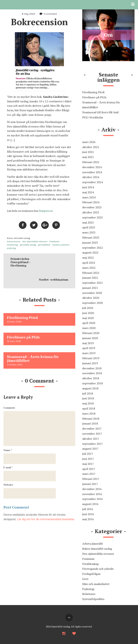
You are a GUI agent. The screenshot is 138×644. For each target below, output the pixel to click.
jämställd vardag (28, 245)
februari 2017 (91, 479)
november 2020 (92, 293)
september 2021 (93, 283)
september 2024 (93, 182)
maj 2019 (88, 343)
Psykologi (88, 589)
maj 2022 (88, 258)
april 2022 (89, 263)
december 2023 (92, 207)
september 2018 (93, 383)
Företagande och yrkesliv (98, 569)
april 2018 (89, 408)
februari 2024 (91, 202)
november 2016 (92, 494)
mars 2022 (89, 268)
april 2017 (89, 469)
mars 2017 (89, 474)
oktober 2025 (91, 147)
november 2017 (92, 434)
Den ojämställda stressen (98, 554)
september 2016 (93, 499)
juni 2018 (88, 398)
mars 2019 (89, 353)
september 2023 (93, 217)
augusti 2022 (90, 253)
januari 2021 (90, 288)
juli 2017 (88, 454)
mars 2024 (89, 197)
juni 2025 (88, 152)
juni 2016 (88, 514)
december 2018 (92, 368)
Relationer (89, 594)
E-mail (8, 467)
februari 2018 (91, 419)
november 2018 (92, 373)
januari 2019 (90, 363)
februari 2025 (91, 162)
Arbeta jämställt (93, 544)
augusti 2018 (90, 388)
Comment (9, 408)
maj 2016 (88, 519)
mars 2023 (89, 232)
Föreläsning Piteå (93, 92)
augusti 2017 (90, 449)
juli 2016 (88, 509)
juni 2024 (88, 187)
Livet (85, 579)
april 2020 (89, 323)
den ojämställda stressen (35, 241)
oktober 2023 (91, 212)
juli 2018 (88, 393)
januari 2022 (90, 278)
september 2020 (93, 303)
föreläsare (54, 241)
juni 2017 (88, 459)
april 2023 (89, 227)
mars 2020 (89, 328)
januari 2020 (90, 338)
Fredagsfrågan (91, 574)
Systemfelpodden (93, 599)
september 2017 (93, 444)
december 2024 (92, 167)
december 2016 (92, 489)
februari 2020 (91, 333)
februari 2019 (91, 358)
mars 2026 (89, 142)
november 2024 (92, 172)
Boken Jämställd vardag (18, 238)
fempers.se (46, 211)
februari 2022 (91, 273)
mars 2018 (89, 414)
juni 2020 (88, 313)
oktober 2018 (91, 378)
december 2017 (92, 429)
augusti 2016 (90, 504)
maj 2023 (88, 222)
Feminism (88, 559)
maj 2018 (88, 403)
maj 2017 (88, 464)
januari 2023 (90, 243)
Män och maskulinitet (96, 584)
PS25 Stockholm (93, 117)
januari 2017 (90, 484)
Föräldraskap (91, 564)
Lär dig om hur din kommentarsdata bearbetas (46, 519)
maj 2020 (88, 318)
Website (8, 485)
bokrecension (14, 241)
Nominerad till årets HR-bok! (101, 112)
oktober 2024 (91, 177)
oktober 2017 (91, 439)
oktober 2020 (91, 298)
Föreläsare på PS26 (94, 97)
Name (8, 450)
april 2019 (89, 348)
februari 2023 (91, 237)
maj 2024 (88, 192)
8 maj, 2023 (28, 14)
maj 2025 (88, 157)
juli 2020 (88, 308)
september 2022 (93, 248)
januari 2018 (90, 423)
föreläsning (12, 245)
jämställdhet (44, 245)
